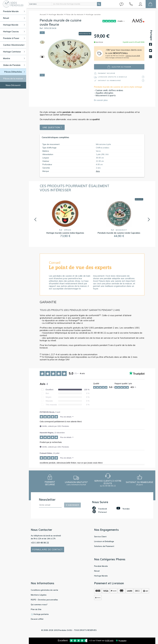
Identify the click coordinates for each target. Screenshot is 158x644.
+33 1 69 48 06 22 (40, 543)
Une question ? (52, 127)
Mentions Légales (39, 595)
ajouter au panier (119, 67)
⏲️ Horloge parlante (40, 614)
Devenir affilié (37, 619)
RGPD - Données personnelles (44, 600)
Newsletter (47, 500)
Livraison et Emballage (104, 541)
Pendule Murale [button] (14, 11)
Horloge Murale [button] (14, 25)
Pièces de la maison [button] (14, 79)
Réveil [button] (14, 18)
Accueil (44, 14)
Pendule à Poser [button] (14, 38)
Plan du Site (36, 609)
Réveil (97, 571)
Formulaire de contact (47, 549)
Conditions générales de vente (45, 590)
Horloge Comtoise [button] (14, 52)
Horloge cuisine (93, 14)
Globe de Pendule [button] (14, 65)
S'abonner (72, 505)
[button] (121, 4)
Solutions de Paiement (104, 546)
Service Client (100, 537)
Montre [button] (14, 58)
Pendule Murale (101, 566)
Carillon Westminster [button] (14, 45)
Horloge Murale (57, 14)
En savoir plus (101, 100)
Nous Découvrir (13, 85)
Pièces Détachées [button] (15, 72)
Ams (98, 171)
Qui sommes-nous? (39, 605)
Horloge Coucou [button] (14, 32)
